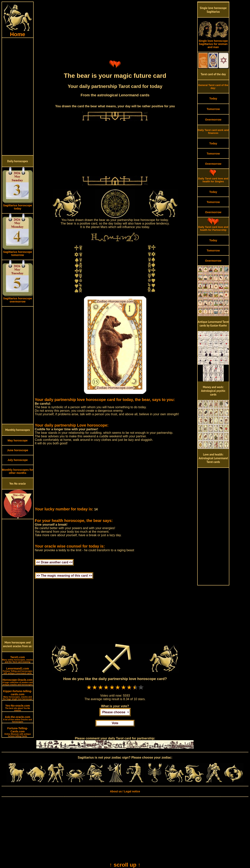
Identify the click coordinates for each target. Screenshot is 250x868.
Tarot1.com (18, 659)
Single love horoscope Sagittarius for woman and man (213, 43)
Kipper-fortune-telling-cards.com (18, 695)
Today (213, 98)
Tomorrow (213, 109)
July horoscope (17, 460)
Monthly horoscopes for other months (17, 471)
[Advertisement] (18, 97)
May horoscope (18, 440)
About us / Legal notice (125, 791)
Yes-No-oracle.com (18, 708)
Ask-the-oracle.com (17, 719)
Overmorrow (213, 120)
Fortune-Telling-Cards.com (18, 732)
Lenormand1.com (18, 671)
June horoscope (18, 450)
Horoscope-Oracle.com (17, 682)
